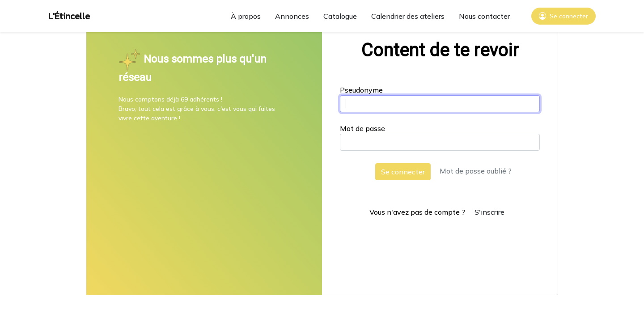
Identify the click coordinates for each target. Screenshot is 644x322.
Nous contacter (484, 16)
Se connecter (403, 172)
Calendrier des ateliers (408, 16)
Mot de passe (362, 128)
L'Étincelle (69, 16)
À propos (246, 16)
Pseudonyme (361, 90)
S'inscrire (489, 212)
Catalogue (340, 16)
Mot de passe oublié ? (476, 171)
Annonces (292, 16)
